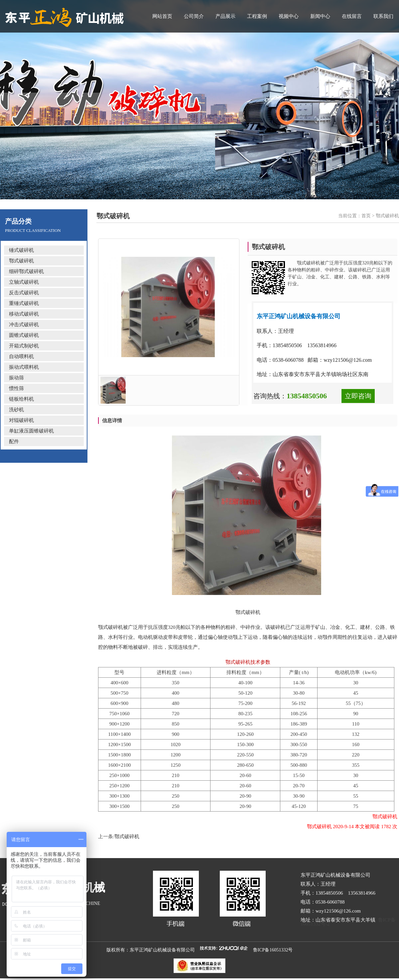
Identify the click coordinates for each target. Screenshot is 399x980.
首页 (366, 216)
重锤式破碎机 (24, 303)
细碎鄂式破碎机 (26, 271)
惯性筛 (16, 388)
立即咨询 (358, 396)
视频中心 (289, 16)
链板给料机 (21, 399)
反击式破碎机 (24, 293)
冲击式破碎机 (24, 325)
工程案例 (257, 16)
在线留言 (352, 16)
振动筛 (16, 378)
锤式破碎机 (21, 250)
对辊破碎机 (21, 420)
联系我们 (383, 16)
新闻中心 (320, 16)
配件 (14, 441)
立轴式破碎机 (24, 282)
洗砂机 (16, 410)
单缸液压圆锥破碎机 (31, 431)
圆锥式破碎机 (24, 335)
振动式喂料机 (24, 367)
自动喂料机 (21, 356)
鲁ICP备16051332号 (273, 950)
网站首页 (162, 16)
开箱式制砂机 (24, 346)
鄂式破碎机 (21, 261)
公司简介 (194, 16)
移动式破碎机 (24, 314)
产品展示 (225, 16)
